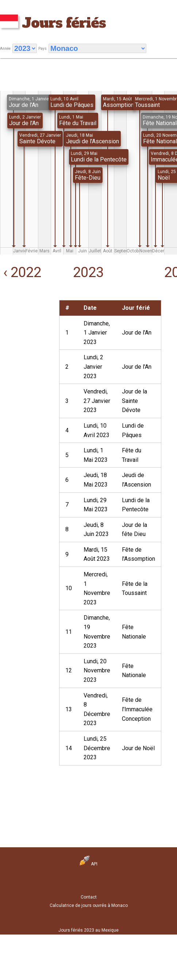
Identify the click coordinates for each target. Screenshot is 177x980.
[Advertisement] (23, 323)
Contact (89, 897)
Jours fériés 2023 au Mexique (88, 930)
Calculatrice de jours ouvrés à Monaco (89, 905)
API (88, 864)
